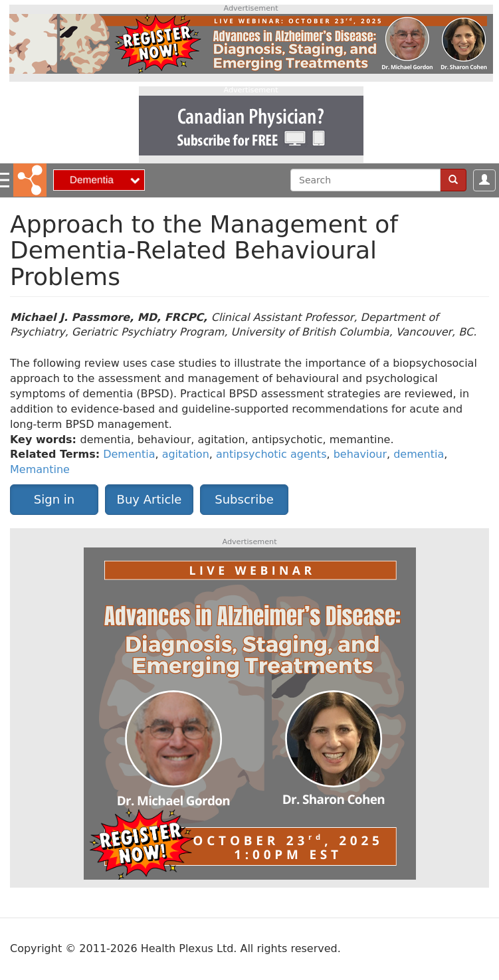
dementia (419, 454)
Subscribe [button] (244, 499)
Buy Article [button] (150, 499)
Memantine (40, 469)
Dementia (129, 454)
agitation (186, 454)
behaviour (360, 454)
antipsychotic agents (271, 454)
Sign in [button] (54, 499)
